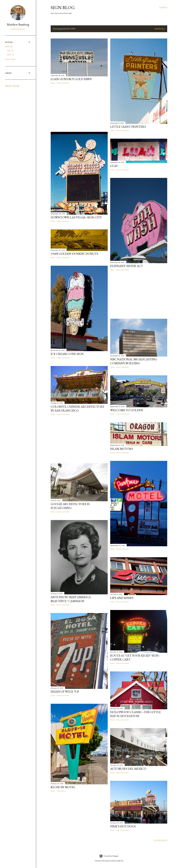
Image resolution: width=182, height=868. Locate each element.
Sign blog (63, 8)
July (10, 51)
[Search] (163, 8)
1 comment (61, 791)
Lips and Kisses (122, 598)
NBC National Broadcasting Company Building (134, 361)
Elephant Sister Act (127, 266)
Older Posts (160, 840)
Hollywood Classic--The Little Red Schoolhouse (135, 714)
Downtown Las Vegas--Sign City (76, 217)
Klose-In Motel (63, 787)
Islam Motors (122, 449)
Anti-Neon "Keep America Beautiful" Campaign (71, 599)
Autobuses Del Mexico (128, 769)
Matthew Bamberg (18, 24)
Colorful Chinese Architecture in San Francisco (77, 409)
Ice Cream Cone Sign (67, 354)
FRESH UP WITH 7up (65, 692)
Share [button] (53, 83)
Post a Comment (63, 83)
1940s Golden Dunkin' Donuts (74, 254)
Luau (114, 166)
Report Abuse (12, 86)
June (10, 55)
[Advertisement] (79, 108)
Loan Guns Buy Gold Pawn (71, 79)
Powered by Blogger (109, 856)
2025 (9, 47)
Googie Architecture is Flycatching (70, 506)
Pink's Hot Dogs (123, 826)
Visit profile (18, 29)
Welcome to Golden (127, 410)
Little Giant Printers (128, 127)
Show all (160, 29)
